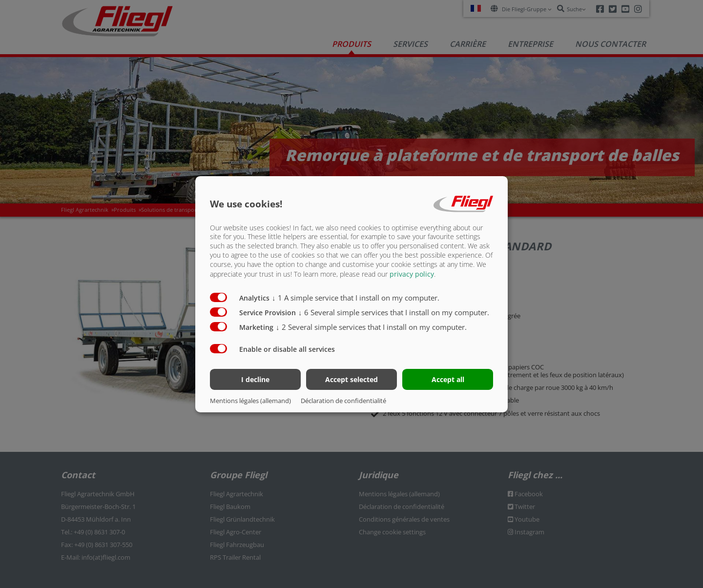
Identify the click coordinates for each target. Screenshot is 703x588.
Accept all (448, 379)
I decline (255, 379)
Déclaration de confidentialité (343, 401)
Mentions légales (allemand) (250, 401)
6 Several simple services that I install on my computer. (394, 312)
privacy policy (412, 274)
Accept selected (351, 379)
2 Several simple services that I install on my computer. (371, 327)
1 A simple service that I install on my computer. (356, 298)
